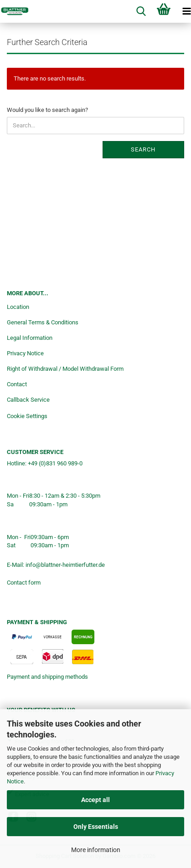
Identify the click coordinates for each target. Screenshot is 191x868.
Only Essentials (96, 827)
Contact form (24, 583)
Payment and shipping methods (47, 677)
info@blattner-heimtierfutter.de (65, 565)
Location (18, 307)
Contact (17, 384)
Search (143, 149)
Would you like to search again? (47, 110)
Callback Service (28, 400)
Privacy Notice (25, 353)
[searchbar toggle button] (141, 11)
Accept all (95, 800)
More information (96, 850)
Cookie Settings (27, 416)
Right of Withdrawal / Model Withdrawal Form (65, 369)
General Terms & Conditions (43, 322)
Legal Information (30, 338)
